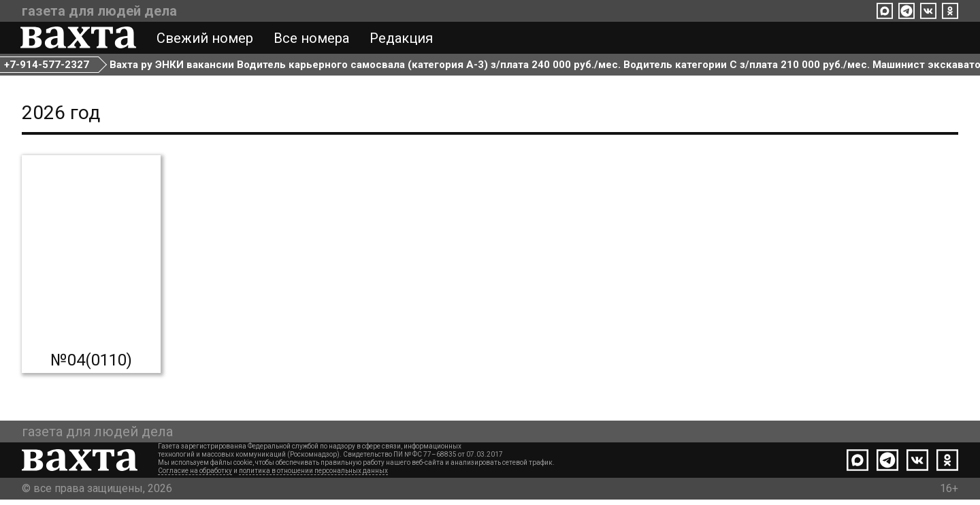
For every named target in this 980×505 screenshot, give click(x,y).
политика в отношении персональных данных (313, 476)
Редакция (403, 39)
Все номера (313, 39)
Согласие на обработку (195, 476)
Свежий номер (206, 39)
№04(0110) (91, 365)
